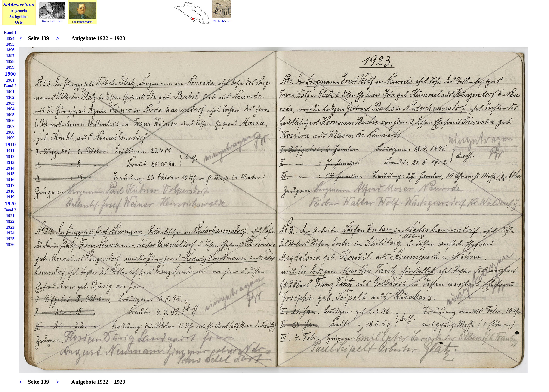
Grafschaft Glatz (52, 21)
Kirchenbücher (221, 21)
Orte (19, 22)
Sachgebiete (19, 17)
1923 (10, 227)
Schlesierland (19, 5)
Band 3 (10, 210)
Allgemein (19, 11)
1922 (10, 222)
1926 (10, 245)
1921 (10, 216)
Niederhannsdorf (82, 22)
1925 (10, 239)
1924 (10, 233)
